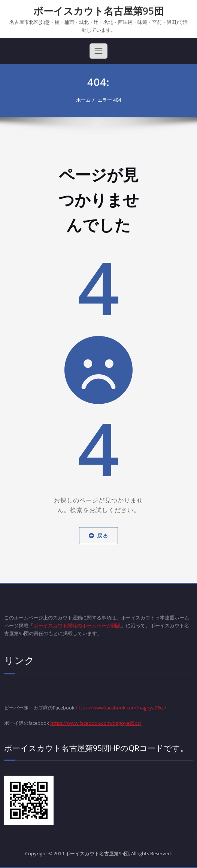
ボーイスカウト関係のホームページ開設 (77, 625)
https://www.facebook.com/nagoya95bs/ (96, 723)
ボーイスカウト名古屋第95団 (98, 11)
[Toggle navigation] (98, 51)
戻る (98, 535)
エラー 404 (109, 100)
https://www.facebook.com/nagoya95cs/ (121, 708)
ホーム (83, 100)
